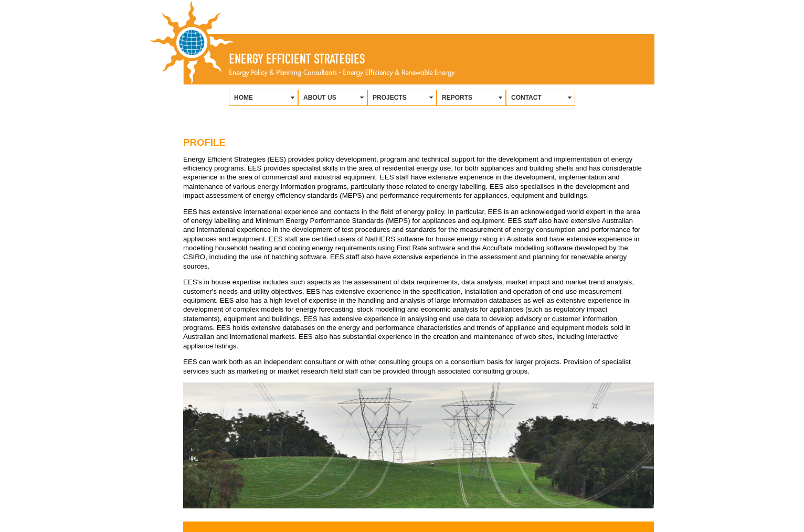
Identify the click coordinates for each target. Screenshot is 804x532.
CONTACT (526, 98)
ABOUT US (320, 98)
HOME (244, 98)
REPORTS (457, 98)
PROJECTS (390, 98)
